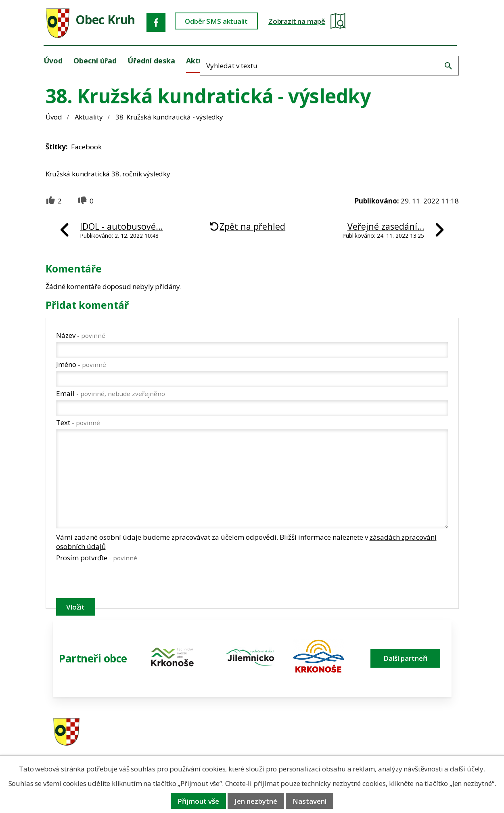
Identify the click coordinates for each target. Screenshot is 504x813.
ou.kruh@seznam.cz (407, 729)
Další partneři (405, 658)
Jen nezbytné (256, 801)
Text (78, 422)
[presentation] (117, 582)
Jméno (81, 364)
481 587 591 (305, 729)
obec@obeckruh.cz (405, 739)
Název (81, 335)
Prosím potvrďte (97, 558)
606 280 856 (305, 739)
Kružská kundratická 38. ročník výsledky (108, 174)
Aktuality (89, 117)
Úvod (54, 117)
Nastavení (310, 801)
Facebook (86, 147)
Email (111, 393)
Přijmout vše (198, 801)
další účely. (467, 769)
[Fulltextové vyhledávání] (418, 22)
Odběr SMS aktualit (239, 22)
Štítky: (57, 147)
